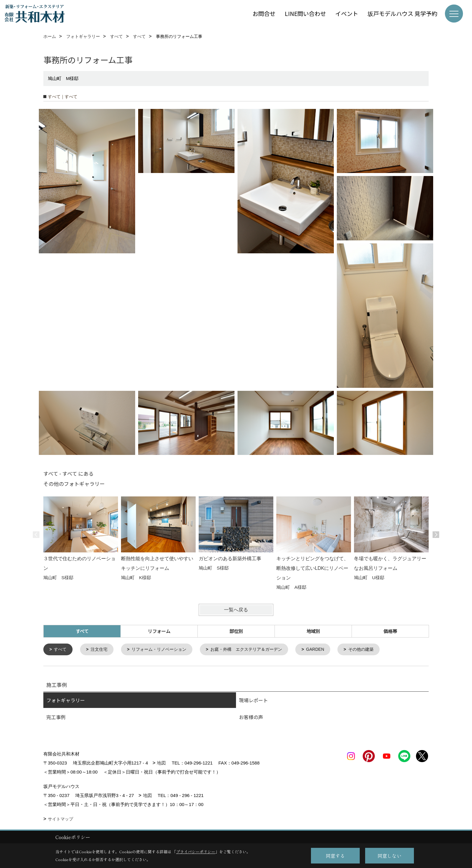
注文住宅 (101, 650)
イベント (347, 13)
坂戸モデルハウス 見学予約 (402, 13)
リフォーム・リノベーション (164, 650)
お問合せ (264, 13)
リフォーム (159, 631)
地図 (161, 763)
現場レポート (253, 701)
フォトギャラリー (66, 701)
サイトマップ (61, 820)
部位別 (236, 631)
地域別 (313, 631)
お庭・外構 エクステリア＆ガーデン (256, 650)
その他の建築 (376, 650)
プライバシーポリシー (196, 852)
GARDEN (328, 650)
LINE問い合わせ (305, 13)
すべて (61, 650)
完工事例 (56, 718)
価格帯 (390, 631)
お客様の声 (251, 718)
